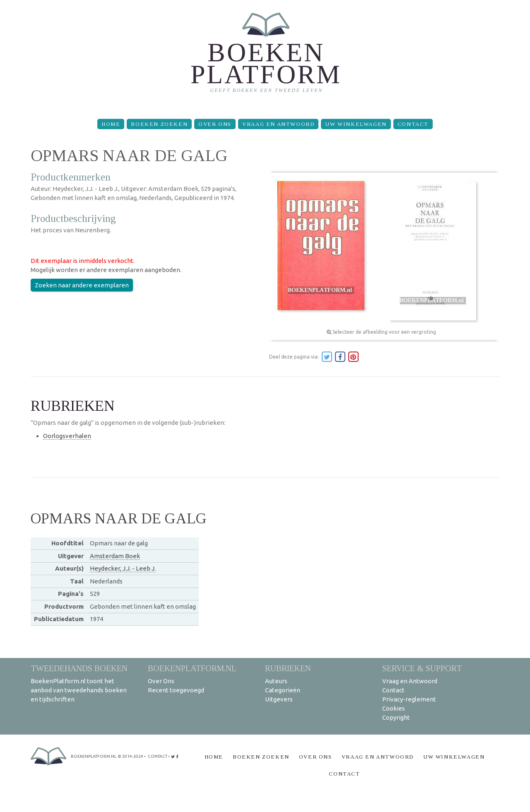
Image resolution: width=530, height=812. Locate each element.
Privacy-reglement (409, 699)
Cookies (394, 708)
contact (158, 756)
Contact (413, 124)
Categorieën (283, 690)
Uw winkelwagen (356, 124)
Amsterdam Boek (115, 556)
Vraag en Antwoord (278, 124)
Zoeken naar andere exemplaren (82, 285)
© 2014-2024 (130, 756)
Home (111, 124)
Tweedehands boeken (79, 668)
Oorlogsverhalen (67, 436)
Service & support (422, 668)
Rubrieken (288, 668)
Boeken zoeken (159, 124)
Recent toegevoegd (176, 690)
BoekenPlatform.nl (192, 668)
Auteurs (276, 681)
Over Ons (215, 124)
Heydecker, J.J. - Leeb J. (123, 568)
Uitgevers (279, 699)
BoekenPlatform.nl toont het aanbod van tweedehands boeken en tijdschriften (79, 690)
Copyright (396, 717)
